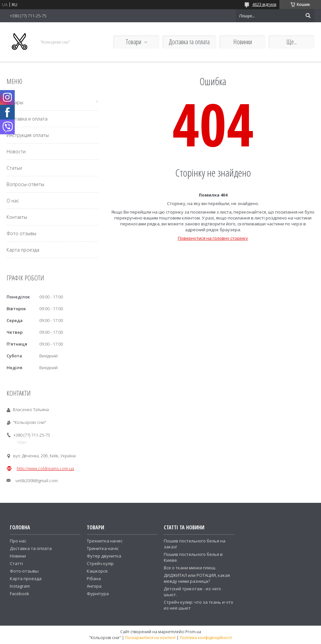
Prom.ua (193, 632)
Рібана (94, 578)
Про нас (18, 541)
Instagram (20, 586)
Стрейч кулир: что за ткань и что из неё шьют (198, 605)
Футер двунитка (104, 556)
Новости (16, 152)
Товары (15, 102)
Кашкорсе (97, 571)
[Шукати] (308, 16)
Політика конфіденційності (206, 638)
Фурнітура (98, 594)
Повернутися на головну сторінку (213, 238)
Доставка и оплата (27, 119)
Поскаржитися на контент (150, 638)
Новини (18, 556)
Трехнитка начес (105, 541)
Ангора (94, 586)
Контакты (17, 217)
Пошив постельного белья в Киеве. (193, 557)
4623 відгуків (264, 4)
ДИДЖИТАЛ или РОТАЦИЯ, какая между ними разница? (197, 578)
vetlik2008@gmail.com (37, 481)
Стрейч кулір (100, 563)
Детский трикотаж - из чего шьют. (192, 592)
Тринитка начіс (103, 548)
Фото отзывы (21, 233)
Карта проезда (23, 250)
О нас (13, 201)
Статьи (14, 168)
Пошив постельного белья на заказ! (195, 544)
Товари (133, 42)
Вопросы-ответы (25, 184)
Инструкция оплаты (28, 135)
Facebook (19, 594)
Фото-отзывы (24, 571)
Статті (16, 563)
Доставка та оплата (189, 42)
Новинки (243, 42)
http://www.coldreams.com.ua (45, 468)
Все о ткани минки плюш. (190, 568)
